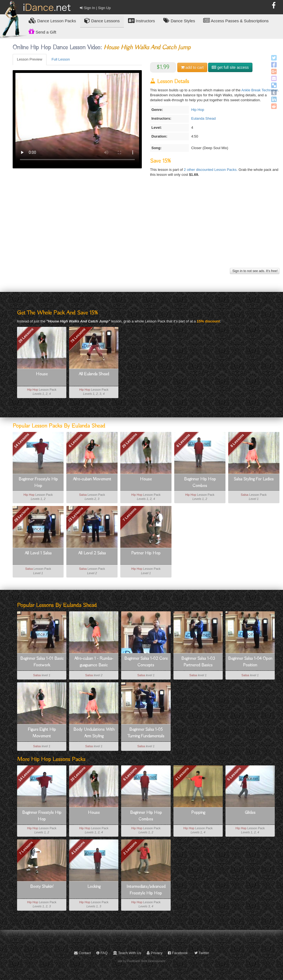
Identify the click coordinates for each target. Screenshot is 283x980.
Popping (198, 813)
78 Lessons (78, 335)
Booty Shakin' (42, 887)
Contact (82, 953)
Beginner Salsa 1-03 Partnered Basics (198, 662)
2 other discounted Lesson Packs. (211, 170)
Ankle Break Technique (260, 90)
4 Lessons (182, 774)
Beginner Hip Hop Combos (200, 483)
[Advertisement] (146, 228)
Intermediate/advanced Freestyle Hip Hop (146, 890)
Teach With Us (127, 953)
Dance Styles (179, 20)
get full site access (230, 67)
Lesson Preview (30, 59)
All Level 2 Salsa (92, 553)
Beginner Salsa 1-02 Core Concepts (146, 662)
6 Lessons (76, 440)
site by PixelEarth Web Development (142, 961)
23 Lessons (76, 515)
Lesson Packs (52, 20)
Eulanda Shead (203, 118)
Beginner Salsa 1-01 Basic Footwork (42, 662)
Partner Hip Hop (146, 553)
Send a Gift (42, 31)
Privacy (155, 953)
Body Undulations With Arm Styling (94, 733)
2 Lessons (130, 848)
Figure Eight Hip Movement (42, 733)
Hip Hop (198, 110)
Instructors (141, 20)
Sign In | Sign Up (95, 8)
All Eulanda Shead (94, 374)
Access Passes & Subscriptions (236, 20)
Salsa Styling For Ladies (254, 479)
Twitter (202, 953)
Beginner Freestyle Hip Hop (38, 483)
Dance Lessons (102, 20)
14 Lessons (22, 441)
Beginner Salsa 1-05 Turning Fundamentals (146, 733)
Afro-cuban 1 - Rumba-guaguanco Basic (94, 662)
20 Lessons (26, 335)
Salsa (83, 495)
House (42, 374)
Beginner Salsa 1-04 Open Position (250, 662)
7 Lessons (129, 514)
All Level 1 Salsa (38, 553)
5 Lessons (234, 774)
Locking (94, 887)
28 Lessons (22, 515)
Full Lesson (61, 59)
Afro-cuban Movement (92, 479)
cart (192, 67)
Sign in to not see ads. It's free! (255, 271)
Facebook (178, 953)
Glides (250, 813)
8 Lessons (237, 440)
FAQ (102, 953)
